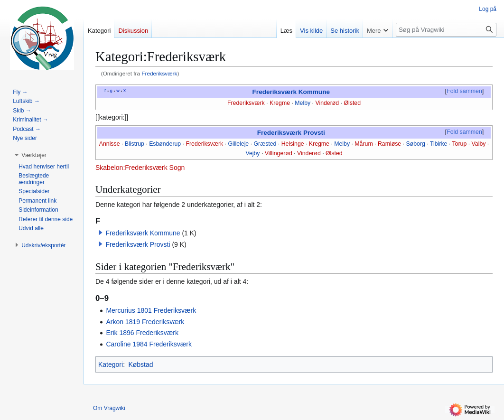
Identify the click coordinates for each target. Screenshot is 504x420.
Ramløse (389, 144)
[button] (101, 233)
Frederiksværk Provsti (291, 133)
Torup (459, 144)
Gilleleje (238, 144)
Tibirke (439, 144)
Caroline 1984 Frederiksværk (149, 344)
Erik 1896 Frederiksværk (142, 333)
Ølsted (352, 103)
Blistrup (135, 144)
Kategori (111, 364)
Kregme (280, 103)
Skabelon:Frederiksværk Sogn (140, 168)
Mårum (364, 144)
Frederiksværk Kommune (291, 92)
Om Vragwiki (109, 408)
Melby (303, 103)
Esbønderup (165, 144)
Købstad (140, 364)
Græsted (265, 144)
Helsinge (293, 144)
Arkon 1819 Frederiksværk (145, 322)
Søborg (415, 144)
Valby (479, 144)
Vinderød (327, 103)
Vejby (252, 153)
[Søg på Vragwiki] (446, 30)
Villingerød (279, 153)
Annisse (110, 144)
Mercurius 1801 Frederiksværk (151, 310)
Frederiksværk (159, 73)
